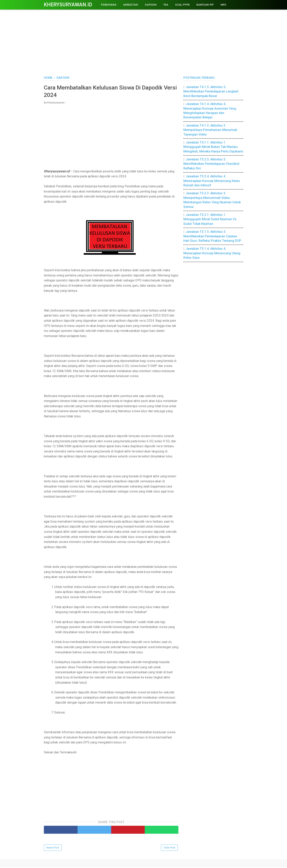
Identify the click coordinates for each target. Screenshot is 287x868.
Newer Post (53, 848)
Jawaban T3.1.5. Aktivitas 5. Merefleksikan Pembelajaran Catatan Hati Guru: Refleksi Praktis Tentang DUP (212, 236)
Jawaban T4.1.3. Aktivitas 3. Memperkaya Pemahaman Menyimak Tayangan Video (210, 130)
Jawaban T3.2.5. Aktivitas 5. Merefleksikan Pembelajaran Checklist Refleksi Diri (211, 164)
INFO (224, 5)
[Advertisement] (143, 42)
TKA (166, 5)
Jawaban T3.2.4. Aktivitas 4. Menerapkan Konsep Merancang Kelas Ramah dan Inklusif (212, 181)
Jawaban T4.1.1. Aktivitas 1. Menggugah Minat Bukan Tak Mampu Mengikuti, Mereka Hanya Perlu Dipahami (213, 147)
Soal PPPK (182, 5)
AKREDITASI (131, 5)
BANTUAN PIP (205, 5)
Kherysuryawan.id (68, 5)
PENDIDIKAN (109, 5)
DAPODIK (151, 5)
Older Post (169, 848)
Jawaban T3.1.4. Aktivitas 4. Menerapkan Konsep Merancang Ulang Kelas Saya (212, 253)
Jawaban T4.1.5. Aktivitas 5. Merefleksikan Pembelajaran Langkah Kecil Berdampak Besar (211, 91)
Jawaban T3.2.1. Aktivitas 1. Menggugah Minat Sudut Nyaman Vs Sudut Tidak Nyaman (210, 219)
